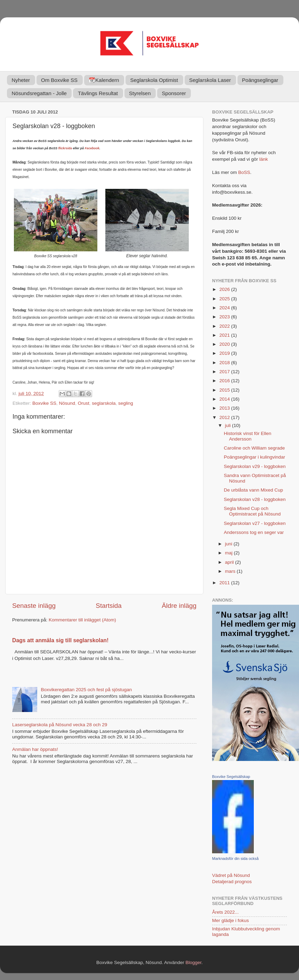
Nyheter (21, 80)
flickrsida (65, 148)
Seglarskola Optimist (154, 80)
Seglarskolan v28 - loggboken (255, 499)
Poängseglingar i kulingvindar (254, 457)
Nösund (67, 403)
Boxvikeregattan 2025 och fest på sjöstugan (86, 690)
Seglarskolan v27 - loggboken (255, 523)
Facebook (92, 148)
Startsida (109, 606)
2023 (225, 317)
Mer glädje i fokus (231, 920)
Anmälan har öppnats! (35, 749)
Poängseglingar (260, 80)
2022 (225, 326)
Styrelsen (140, 93)
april (230, 562)
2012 (225, 417)
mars (231, 571)
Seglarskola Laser (210, 80)
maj (229, 553)
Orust (84, 403)
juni (229, 544)
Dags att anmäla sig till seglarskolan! (60, 640)
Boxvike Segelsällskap (231, 777)
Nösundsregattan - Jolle (39, 93)
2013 (225, 408)
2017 (225, 372)
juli (228, 425)
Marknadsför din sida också (235, 858)
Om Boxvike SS (59, 80)
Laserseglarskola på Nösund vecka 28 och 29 (60, 725)
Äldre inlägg (179, 606)
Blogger (194, 962)
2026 (225, 289)
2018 (225, 363)
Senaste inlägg (34, 606)
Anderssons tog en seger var (254, 532)
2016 (225, 381)
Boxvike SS (44, 403)
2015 (225, 390)
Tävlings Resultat (98, 93)
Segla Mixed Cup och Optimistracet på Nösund (252, 511)
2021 (225, 335)
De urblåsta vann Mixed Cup (253, 490)
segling (126, 403)
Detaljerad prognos (232, 882)
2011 (225, 583)
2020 (225, 344)
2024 (225, 308)
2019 (225, 353)
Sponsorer (174, 93)
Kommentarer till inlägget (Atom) (82, 620)
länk (264, 159)
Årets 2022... (225, 912)
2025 (225, 299)
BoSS (244, 172)
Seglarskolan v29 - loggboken (255, 466)
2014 (225, 399)
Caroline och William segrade (254, 448)
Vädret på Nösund (231, 875)
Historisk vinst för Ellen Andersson (248, 436)
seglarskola (104, 403)
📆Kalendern (104, 80)
